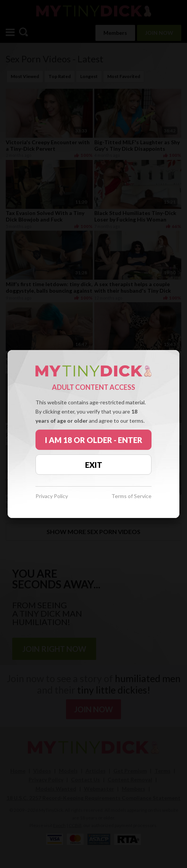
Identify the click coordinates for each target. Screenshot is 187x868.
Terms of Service (131, 496)
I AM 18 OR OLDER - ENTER (94, 440)
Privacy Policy (52, 496)
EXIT (94, 465)
